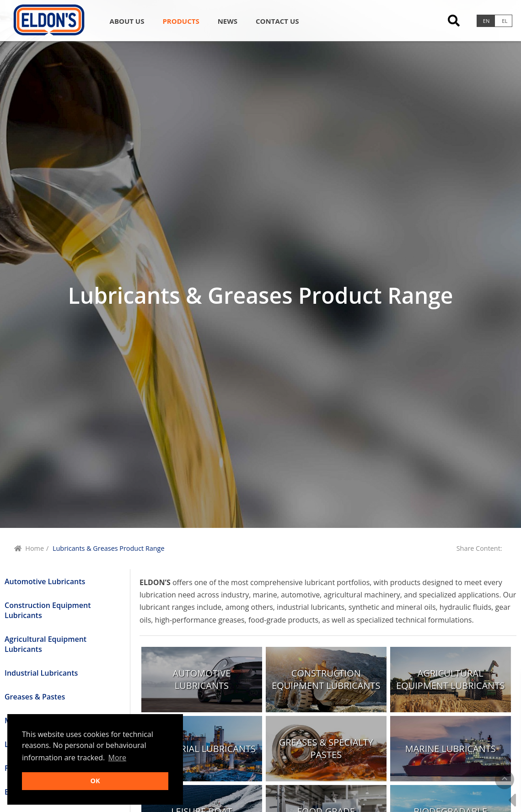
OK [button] (95, 781)
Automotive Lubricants (45, 581)
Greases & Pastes (35, 697)
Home (35, 548)
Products (181, 21)
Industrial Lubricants (41, 673)
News (228, 21)
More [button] (118, 758)
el (505, 21)
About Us (127, 21)
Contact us (277, 21)
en (486, 21)
